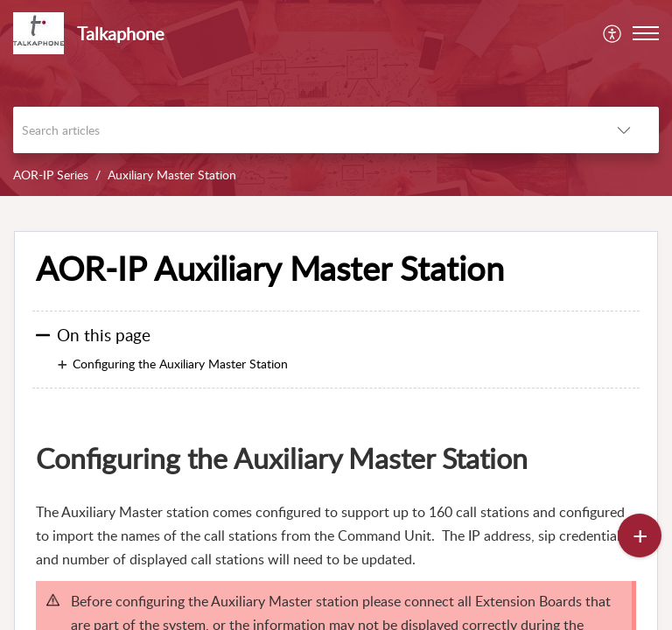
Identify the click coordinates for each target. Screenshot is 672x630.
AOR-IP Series (51, 175)
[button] (646, 33)
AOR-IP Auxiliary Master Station (270, 269)
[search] (301, 130)
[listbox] (624, 130)
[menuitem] (613, 33)
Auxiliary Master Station (172, 175)
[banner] (336, 98)
